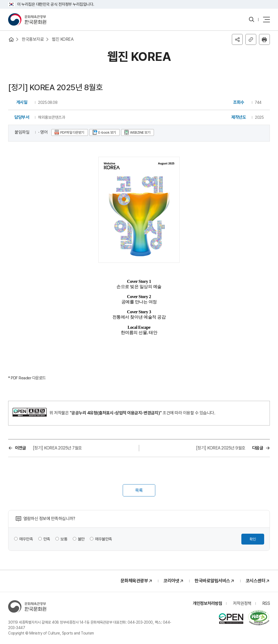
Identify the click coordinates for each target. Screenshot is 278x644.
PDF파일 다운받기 (72, 132)
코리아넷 (171, 581)
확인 (253, 539)
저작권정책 (242, 603)
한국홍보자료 (33, 39)
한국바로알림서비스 (212, 581)
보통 (64, 539)
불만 (81, 539)
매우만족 (26, 539)
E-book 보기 (107, 132)
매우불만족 (104, 539)
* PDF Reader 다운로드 (27, 378)
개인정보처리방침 (207, 603)
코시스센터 (256, 581)
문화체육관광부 (134, 581)
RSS (266, 603)
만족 (47, 539)
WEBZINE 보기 (140, 132)
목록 (139, 490)
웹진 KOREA (63, 39)
